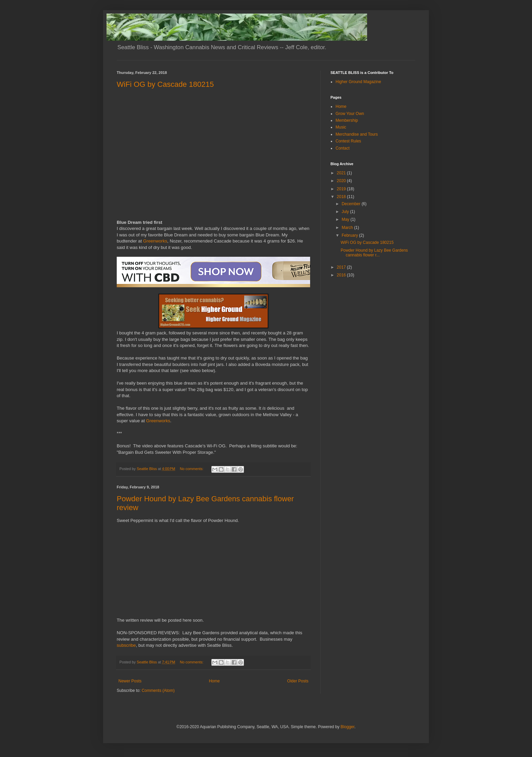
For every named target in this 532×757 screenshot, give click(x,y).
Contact (343, 148)
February (350, 235)
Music (341, 127)
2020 (342, 181)
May (346, 219)
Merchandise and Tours (357, 134)
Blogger (348, 727)
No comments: (192, 469)
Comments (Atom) (158, 691)
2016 (342, 275)
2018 (342, 197)
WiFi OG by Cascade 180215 (165, 84)
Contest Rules (348, 141)
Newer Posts (130, 681)
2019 (342, 189)
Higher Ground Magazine (358, 82)
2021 (342, 173)
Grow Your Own (350, 114)
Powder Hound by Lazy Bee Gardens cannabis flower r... (374, 253)
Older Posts (298, 681)
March (348, 228)
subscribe (126, 645)
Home (214, 681)
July (346, 212)
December (352, 204)
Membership (347, 120)
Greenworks (155, 241)
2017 (342, 267)
